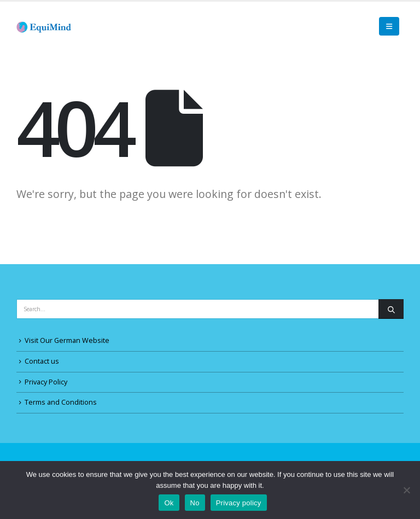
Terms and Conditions (61, 402)
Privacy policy (239, 503)
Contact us (42, 361)
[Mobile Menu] (389, 26)
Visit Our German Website (67, 340)
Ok (169, 503)
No (195, 503)
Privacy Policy (46, 382)
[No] (406, 490)
